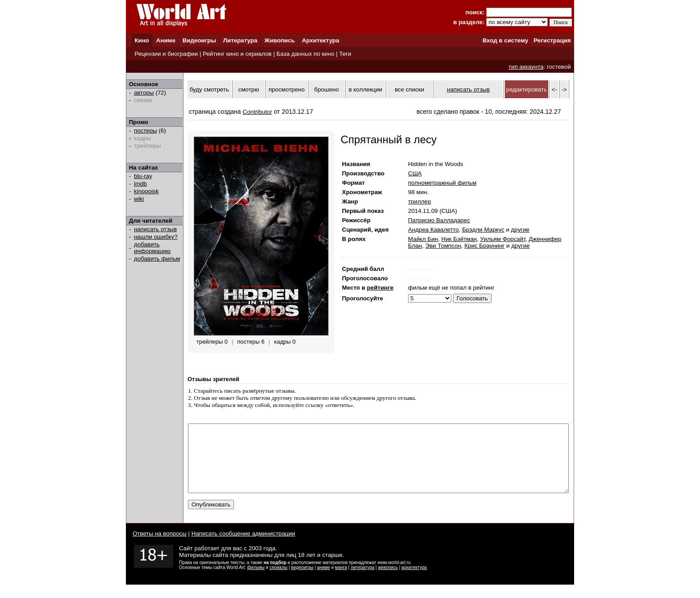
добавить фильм (157, 259)
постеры (146, 131)
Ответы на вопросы (160, 547)
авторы (144, 93)
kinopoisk (146, 191)
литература (362, 581)
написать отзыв (155, 229)
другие (520, 230)
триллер (419, 201)
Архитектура (320, 40)
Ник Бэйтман (459, 239)
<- (554, 89)
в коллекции (365, 89)
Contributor (258, 112)
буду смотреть (209, 89)
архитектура (414, 581)
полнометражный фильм (442, 183)
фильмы (256, 581)
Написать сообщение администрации (243, 547)
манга (341, 581)
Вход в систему (505, 40)
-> (564, 89)
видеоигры (302, 581)
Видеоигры (199, 40)
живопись (388, 581)
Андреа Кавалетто (433, 230)
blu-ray (143, 176)
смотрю (249, 89)
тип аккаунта (526, 67)
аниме (323, 581)
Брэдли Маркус (483, 230)
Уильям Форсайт (503, 239)
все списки (409, 89)
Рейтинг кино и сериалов (237, 54)
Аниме (166, 40)
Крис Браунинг (484, 246)
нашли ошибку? (156, 237)
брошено (327, 89)
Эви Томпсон (443, 246)
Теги (345, 54)
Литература (240, 40)
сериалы (279, 581)
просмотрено (287, 89)
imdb (140, 184)
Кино (142, 40)
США (415, 173)
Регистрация (552, 40)
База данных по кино (305, 54)
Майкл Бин (423, 239)
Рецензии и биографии (166, 54)
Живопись (279, 40)
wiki (139, 199)
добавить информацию (152, 248)
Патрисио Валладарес (439, 220)
